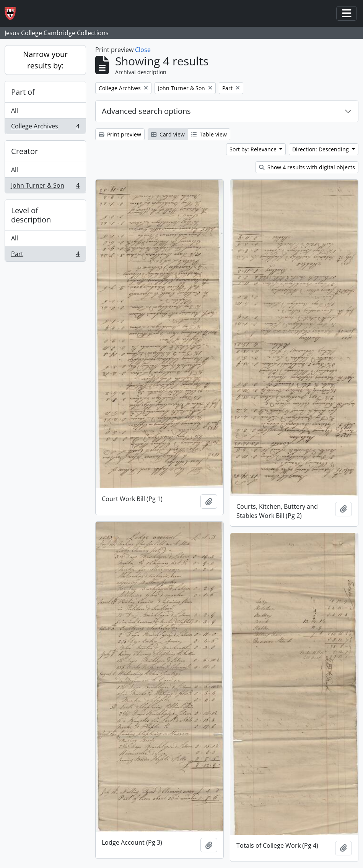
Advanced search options (146, 111)
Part (45, 255)
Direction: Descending (321, 149)
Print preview (120, 134)
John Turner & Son (45, 187)
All (15, 110)
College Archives (45, 128)
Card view (168, 134)
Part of (23, 92)
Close (143, 50)
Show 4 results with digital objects (307, 167)
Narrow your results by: (45, 60)
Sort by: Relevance (254, 149)
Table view (209, 134)
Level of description (31, 215)
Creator (24, 151)
